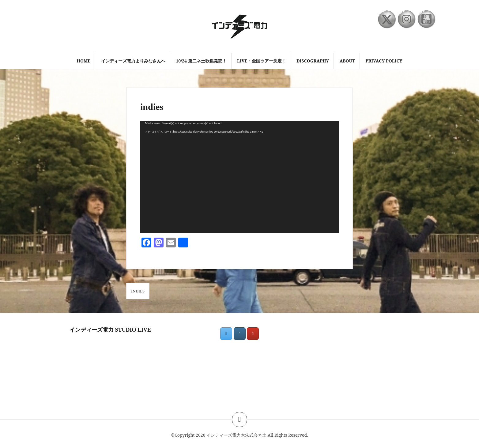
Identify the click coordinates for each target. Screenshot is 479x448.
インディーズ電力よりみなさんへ (133, 61)
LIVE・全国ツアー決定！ (262, 61)
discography (313, 61)
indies (138, 291)
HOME (83, 61)
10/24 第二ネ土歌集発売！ (201, 61)
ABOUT (347, 61)
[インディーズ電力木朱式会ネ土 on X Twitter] (226, 334)
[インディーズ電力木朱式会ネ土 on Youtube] (253, 334)
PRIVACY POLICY (384, 61)
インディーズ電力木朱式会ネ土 (236, 435)
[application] (240, 177)
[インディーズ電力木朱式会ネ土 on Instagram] (240, 334)
